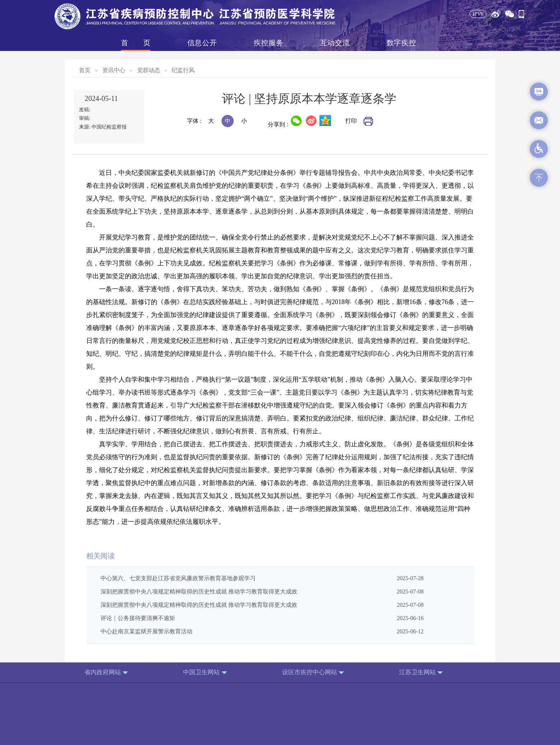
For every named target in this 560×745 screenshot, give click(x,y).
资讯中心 (114, 70)
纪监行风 (183, 70)
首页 (136, 43)
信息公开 (202, 43)
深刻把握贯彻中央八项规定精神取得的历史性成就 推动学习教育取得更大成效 (199, 592)
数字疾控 (401, 43)
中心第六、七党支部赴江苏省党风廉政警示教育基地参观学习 (178, 578)
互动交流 (335, 43)
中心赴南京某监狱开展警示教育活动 (146, 631)
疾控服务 (269, 43)
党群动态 (149, 70)
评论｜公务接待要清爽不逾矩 (138, 618)
